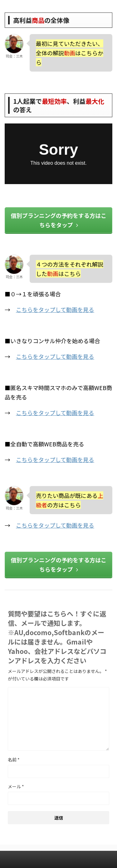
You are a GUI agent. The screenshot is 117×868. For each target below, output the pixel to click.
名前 (14, 760)
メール (16, 786)
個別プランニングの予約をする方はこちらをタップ (59, 220)
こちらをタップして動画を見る (55, 309)
